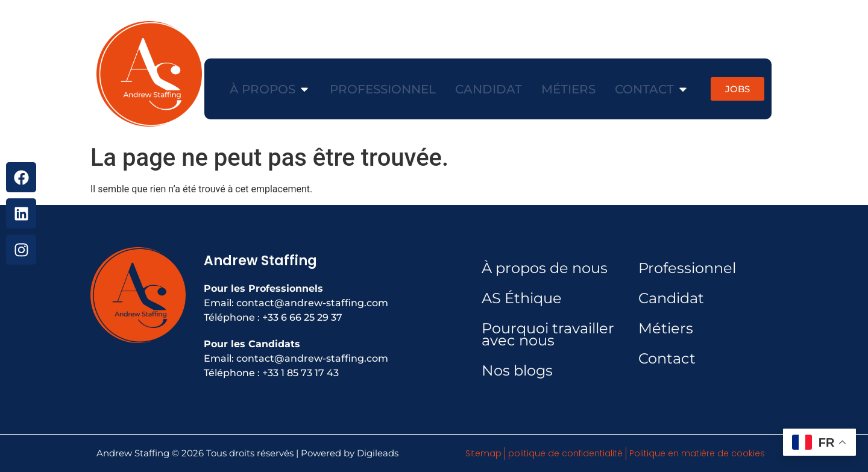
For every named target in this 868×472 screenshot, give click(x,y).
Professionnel (687, 268)
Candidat (671, 298)
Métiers (666, 328)
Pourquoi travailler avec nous (548, 334)
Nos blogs (517, 370)
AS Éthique (522, 298)
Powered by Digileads (350, 453)
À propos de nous (545, 268)
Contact (667, 358)
